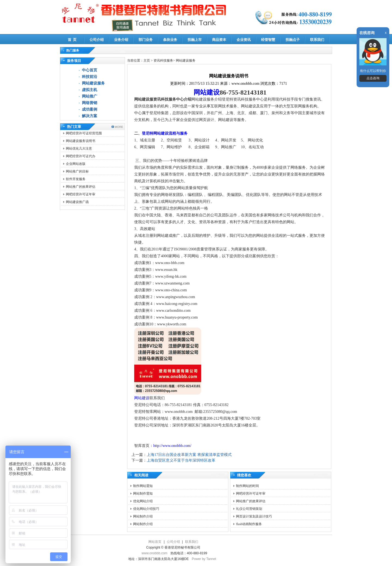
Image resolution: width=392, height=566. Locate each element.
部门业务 (146, 40)
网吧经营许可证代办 (81, 156)
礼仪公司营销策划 (249, 509)
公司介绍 (97, 40)
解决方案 (90, 116)
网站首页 (155, 542)
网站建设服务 (93, 83)
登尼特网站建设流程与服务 (165, 133)
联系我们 (317, 40)
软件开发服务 (76, 179)
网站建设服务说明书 (81, 141)
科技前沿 (90, 77)
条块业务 (170, 40)
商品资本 (219, 40)
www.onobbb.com (154, 553)
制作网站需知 (143, 486)
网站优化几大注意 (79, 149)
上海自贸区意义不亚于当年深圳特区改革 (181, 460)
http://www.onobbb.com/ (172, 446)
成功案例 (90, 109)
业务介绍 (121, 40)
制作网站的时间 (247, 486)
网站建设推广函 (77, 202)
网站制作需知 (143, 494)
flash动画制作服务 (249, 524)
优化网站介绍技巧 (146, 509)
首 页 (72, 40)
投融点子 (293, 40)
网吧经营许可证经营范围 (84, 133)
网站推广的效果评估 (81, 187)
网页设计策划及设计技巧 (254, 516)
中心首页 (90, 70)
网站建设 (207, 92)
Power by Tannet (204, 559)
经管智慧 (268, 40)
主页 (147, 60)
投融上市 (195, 40)
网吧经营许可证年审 (81, 194)
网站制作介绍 (143, 516)
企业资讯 (244, 40)
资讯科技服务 (163, 60)
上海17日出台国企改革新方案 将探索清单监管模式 (189, 455)
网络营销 (90, 103)
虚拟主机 (90, 90)
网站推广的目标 (77, 171)
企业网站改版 (76, 164)
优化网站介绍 (143, 501)
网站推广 (90, 96)
